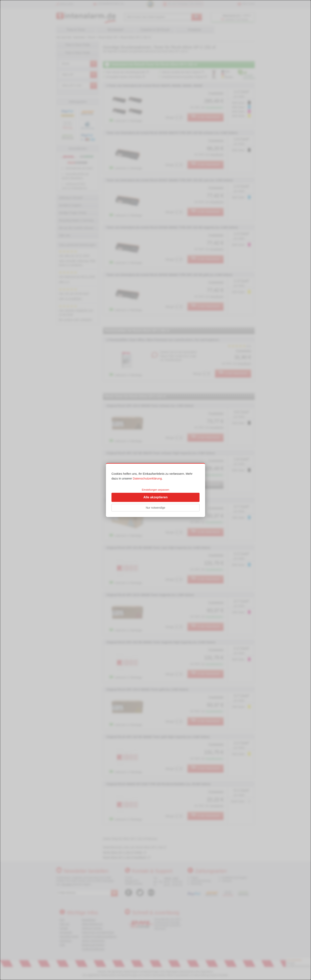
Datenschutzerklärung (147, 478)
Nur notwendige (155, 508)
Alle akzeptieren (155, 497)
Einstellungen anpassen (155, 490)
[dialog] (155, 490)
